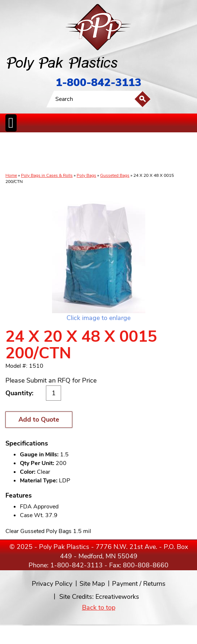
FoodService (141, 153)
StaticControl (82, 153)
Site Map (92, 584)
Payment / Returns (139, 584)
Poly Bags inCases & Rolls (13, 153)
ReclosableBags (59, 153)
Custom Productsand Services (185, 153)
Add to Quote (39, 419)
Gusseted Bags (115, 175)
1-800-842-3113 (98, 83)
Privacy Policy (52, 584)
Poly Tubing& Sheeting (33, 153)
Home (11, 175)
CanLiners (100, 153)
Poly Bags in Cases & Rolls (47, 175)
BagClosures (162, 153)
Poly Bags (86, 175)
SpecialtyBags (120, 153)
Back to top (99, 607)
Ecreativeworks (117, 597)
